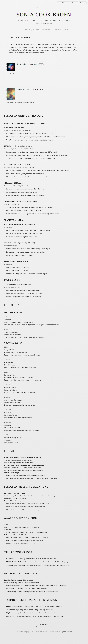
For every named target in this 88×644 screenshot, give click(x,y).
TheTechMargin (17, 581)
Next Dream (9, 128)
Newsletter (46, 30)
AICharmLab (9, 183)
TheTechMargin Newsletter (14, 496)
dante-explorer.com (11, 165)
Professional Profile (60, 30)
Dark (75, 3)
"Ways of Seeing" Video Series (15, 202)
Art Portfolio (25, 30)
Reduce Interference (64, 3)
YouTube (36, 30)
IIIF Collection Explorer (13, 146)
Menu (83, 3)
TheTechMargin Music (12, 284)
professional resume (66, 633)
